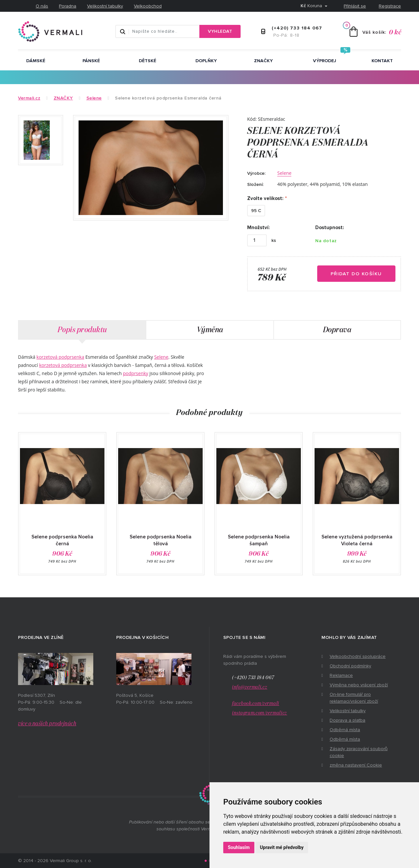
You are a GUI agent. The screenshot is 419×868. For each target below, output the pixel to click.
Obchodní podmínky (350, 666)
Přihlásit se (355, 6)
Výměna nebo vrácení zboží (359, 685)
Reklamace (341, 675)
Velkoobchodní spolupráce (358, 656)
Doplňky (206, 61)
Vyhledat (220, 31)
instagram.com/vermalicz (260, 713)
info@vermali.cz (250, 687)
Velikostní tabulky (105, 6)
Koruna (312, 6)
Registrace (390, 6)
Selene (284, 173)
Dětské (147, 61)
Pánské (91, 61)
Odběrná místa (345, 730)
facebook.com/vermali (256, 704)
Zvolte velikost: (265, 198)
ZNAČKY (263, 61)
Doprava (337, 330)
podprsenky (136, 373)
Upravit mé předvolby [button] (282, 847)
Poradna (68, 6)
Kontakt (382, 61)
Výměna (210, 330)
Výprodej (325, 61)
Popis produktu (82, 330)
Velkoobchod (148, 6)
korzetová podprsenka (60, 357)
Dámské (36, 61)
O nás (42, 6)
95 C (256, 211)
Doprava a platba (347, 720)
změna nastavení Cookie (356, 765)
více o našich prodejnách (47, 724)
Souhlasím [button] (239, 847)
